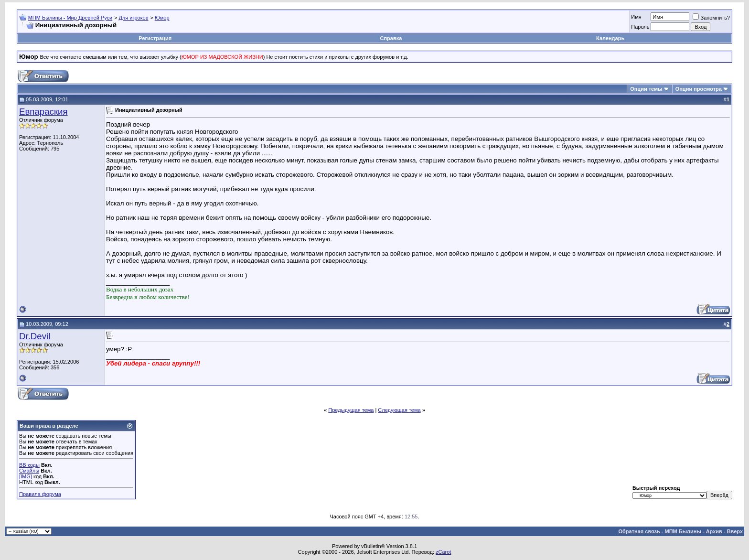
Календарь (610, 38)
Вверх (735, 531)
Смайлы (29, 471)
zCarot (443, 552)
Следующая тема (399, 410)
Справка (391, 38)
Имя (636, 17)
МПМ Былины (683, 531)
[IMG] (26, 476)
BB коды (29, 465)
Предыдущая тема (351, 410)
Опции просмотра (699, 89)
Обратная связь (639, 531)
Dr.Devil (35, 336)
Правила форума (40, 494)
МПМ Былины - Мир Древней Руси (70, 18)
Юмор (162, 18)
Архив (714, 531)
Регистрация (155, 38)
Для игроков (133, 18)
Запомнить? (711, 18)
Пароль (640, 27)
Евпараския (43, 112)
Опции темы (646, 89)
